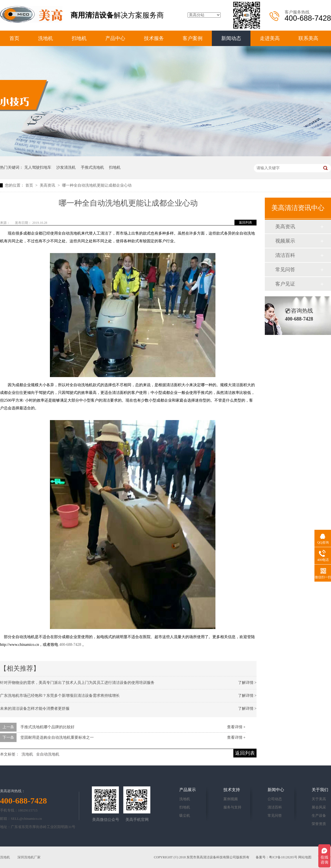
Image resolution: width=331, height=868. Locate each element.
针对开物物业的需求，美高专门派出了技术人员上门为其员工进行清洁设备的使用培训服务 (77, 683)
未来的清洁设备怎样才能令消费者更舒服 (35, 709)
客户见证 (285, 284)
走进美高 (270, 38)
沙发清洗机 (66, 167)
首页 (14, 38)
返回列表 (245, 222)
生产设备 (319, 815)
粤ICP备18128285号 (283, 857)
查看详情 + (236, 727)
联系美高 (308, 38)
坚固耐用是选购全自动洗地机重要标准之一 (57, 737)
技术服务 (154, 38)
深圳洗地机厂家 (29, 857)
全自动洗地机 (48, 754)
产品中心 (115, 38)
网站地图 (305, 857)
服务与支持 (232, 807)
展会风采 (319, 807)
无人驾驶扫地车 (38, 167)
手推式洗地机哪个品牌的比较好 (47, 727)
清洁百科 (285, 255)
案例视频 (231, 799)
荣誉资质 (319, 824)
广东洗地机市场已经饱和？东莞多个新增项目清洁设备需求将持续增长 (60, 696)
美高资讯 (48, 185)
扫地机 (79, 38)
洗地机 (46, 38)
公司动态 (275, 799)
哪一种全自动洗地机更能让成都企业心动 (97, 185)
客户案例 (193, 38)
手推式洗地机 (92, 167)
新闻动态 (231, 38)
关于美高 (319, 799)
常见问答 (285, 270)
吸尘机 (185, 815)
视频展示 (285, 241)
